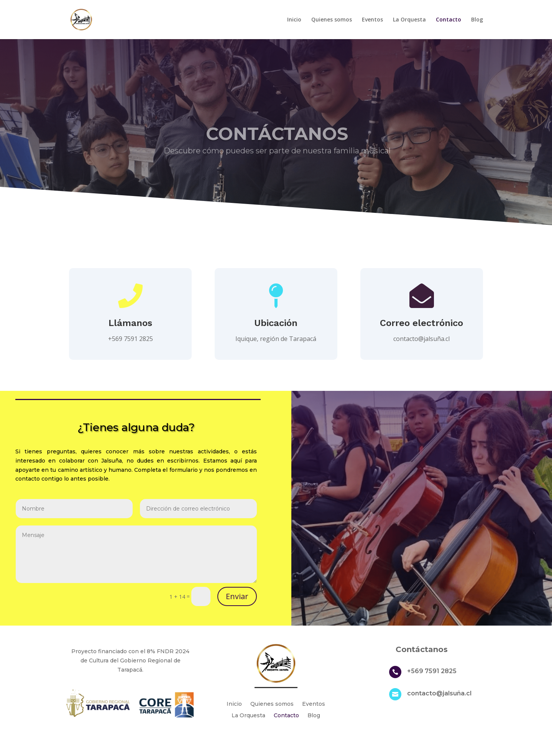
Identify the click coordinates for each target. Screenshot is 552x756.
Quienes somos (332, 20)
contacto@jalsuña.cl (421, 339)
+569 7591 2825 (432, 671)
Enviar (237, 596)
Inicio (294, 20)
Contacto (449, 20)
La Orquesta (409, 20)
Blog (477, 20)
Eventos (372, 20)
